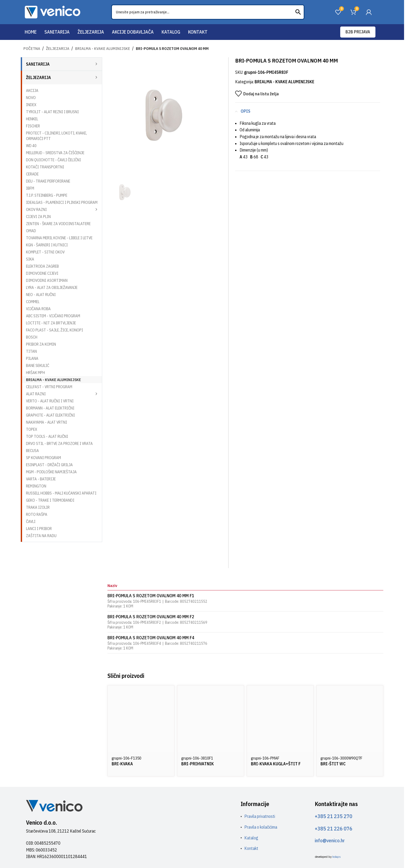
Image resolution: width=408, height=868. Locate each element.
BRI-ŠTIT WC (333, 764)
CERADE (32, 174)
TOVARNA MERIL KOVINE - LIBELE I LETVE (59, 238)
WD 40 (31, 146)
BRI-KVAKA (122, 764)
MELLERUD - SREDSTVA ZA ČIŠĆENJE (55, 153)
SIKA (30, 259)
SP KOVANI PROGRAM (43, 458)
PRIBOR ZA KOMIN (41, 344)
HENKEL (32, 119)
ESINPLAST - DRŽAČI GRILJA (49, 465)
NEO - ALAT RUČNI (41, 295)
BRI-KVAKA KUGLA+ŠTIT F (276, 764)
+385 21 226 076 (334, 828)
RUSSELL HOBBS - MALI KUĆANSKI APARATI (61, 493)
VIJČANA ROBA (38, 309)
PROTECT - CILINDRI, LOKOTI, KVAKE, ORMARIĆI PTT (56, 136)
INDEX (31, 105)
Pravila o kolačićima (261, 827)
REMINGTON (36, 486)
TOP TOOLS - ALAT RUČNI (47, 436)
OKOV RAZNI (36, 209)
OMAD (31, 231)
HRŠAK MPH (35, 373)
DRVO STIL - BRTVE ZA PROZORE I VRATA (59, 443)
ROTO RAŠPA (37, 514)
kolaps (337, 857)
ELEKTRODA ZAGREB (42, 266)
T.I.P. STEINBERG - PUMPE (47, 195)
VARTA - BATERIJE (41, 479)
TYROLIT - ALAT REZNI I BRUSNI (52, 112)
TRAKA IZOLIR (38, 507)
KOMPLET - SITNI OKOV (45, 252)
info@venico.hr (330, 841)
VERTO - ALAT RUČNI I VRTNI (50, 401)
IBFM (30, 188)
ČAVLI (31, 521)
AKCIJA (32, 90)
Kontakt (251, 848)
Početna (32, 48)
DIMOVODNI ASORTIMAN (47, 280)
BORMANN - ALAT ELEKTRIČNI (50, 408)
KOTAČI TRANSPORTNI (45, 167)
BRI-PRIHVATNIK (198, 764)
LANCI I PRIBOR (39, 529)
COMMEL (33, 302)
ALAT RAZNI (36, 394)
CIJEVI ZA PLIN (38, 217)
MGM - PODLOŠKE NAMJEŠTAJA (51, 472)
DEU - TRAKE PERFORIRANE (48, 181)
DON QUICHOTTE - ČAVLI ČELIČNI (53, 160)
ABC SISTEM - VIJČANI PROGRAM (53, 316)
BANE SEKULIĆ (38, 365)
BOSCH (32, 337)
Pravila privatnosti (260, 816)
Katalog (251, 838)
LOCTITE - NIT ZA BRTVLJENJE (51, 323)
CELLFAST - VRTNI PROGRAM (49, 387)
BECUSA (32, 451)
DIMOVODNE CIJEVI (42, 273)
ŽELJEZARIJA (58, 48)
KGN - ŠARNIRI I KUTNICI (47, 245)
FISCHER (33, 126)
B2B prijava (358, 32)
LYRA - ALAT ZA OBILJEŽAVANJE (52, 287)
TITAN (31, 351)
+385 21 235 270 (334, 816)
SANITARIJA (38, 64)
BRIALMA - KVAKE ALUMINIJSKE (103, 48)
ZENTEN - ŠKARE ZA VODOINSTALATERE (58, 224)
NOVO (31, 98)
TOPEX (32, 429)
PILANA (32, 358)
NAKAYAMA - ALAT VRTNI (47, 422)
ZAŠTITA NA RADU (41, 536)
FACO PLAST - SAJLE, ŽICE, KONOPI (55, 330)
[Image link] (54, 805)
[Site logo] (53, 12)
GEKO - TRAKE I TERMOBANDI (50, 500)
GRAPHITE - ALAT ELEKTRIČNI (50, 415)
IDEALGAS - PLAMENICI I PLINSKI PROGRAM (62, 202)
